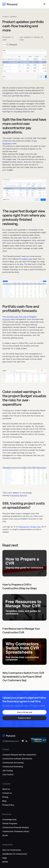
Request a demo (24, 718)
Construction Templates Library (16, 831)
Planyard (13, 45)
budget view (27, 259)
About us (6, 789)
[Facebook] (23, 741)
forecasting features (18, 495)
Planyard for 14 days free (30, 527)
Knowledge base (9, 819)
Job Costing (8, 771)
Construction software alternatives (17, 759)
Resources (7, 814)
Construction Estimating (13, 767)
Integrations (8, 845)
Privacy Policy (8, 805)
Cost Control (8, 774)
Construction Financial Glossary (16, 827)
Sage (5, 858)
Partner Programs (10, 823)
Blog (4, 801)
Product (6, 749)
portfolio (10, 317)
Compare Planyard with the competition (19, 755)
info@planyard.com (11, 741)
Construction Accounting (13, 763)
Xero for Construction (12, 850)
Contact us (7, 793)
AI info (5, 835)
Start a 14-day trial (25, 712)
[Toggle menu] (44, 4)
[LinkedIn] (26, 741)
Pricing (5, 797)
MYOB (5, 862)
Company (6, 784)
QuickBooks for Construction (15, 854)
